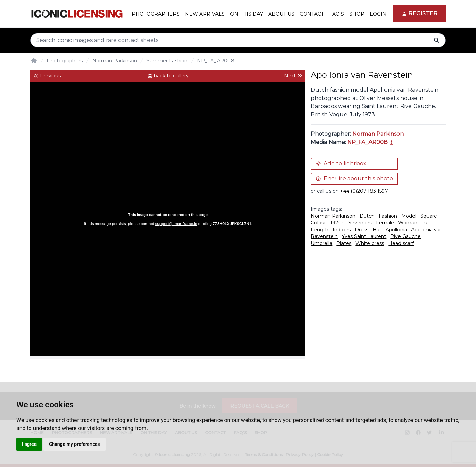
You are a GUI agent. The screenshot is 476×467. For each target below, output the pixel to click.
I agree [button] (29, 444)
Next (293, 76)
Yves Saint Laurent (364, 236)
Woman (408, 223)
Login (378, 14)
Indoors (342, 230)
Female (385, 223)
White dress (370, 243)
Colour (318, 223)
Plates (344, 243)
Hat (377, 230)
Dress (362, 230)
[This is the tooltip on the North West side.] (371, 142)
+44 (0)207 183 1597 (364, 191)
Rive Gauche (405, 236)
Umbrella (321, 243)
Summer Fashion (167, 61)
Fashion (388, 216)
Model (409, 216)
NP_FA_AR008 (216, 61)
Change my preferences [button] (74, 444)
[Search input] (238, 40)
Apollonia (396, 230)
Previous (47, 76)
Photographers (65, 61)
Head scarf (401, 243)
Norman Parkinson (115, 61)
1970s (337, 223)
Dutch (367, 216)
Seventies (360, 223)
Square (429, 216)
